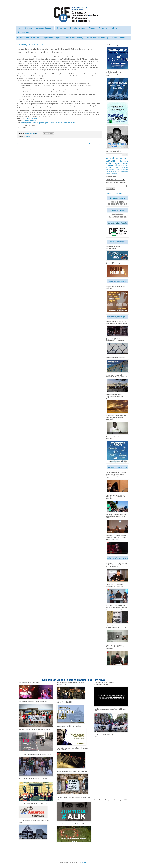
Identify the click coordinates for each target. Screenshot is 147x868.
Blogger (84, 862)
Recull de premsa (78, 28)
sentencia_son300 (31, 119)
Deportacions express (52, 38)
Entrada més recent (23, 144)
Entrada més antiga (95, 144)
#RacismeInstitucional (114, 165)
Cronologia (61, 28)
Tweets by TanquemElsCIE (114, 193)
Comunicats (27, 136)
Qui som (29, 28)
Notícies (117, 163)
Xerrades (111, 161)
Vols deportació (122, 167)
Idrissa (126, 165)
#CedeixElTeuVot (111, 171)
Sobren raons (23, 32)
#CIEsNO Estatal (119, 38)
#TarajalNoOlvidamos (111, 173)
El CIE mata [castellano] (97, 38)
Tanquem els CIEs (30, 133)
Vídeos (92, 28)
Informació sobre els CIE (28, 38)
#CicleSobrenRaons (123, 171)
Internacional (110, 169)
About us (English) (44, 28)
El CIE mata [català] (74, 38)
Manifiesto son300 (30, 121)
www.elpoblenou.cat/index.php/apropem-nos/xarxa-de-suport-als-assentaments (48, 123)
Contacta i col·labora (108, 28)
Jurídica (109, 167)
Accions (124, 158)
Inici (19, 28)
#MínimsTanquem (123, 169)
